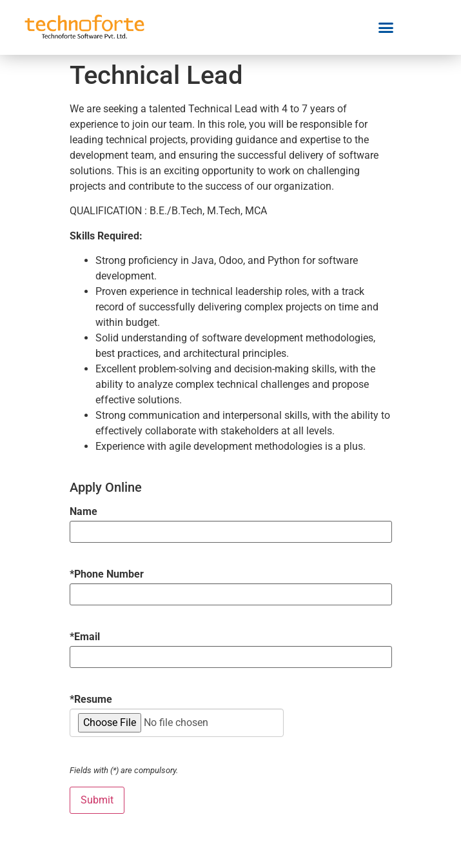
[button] (386, 28)
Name (83, 512)
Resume (91, 700)
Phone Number (107, 574)
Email (85, 637)
